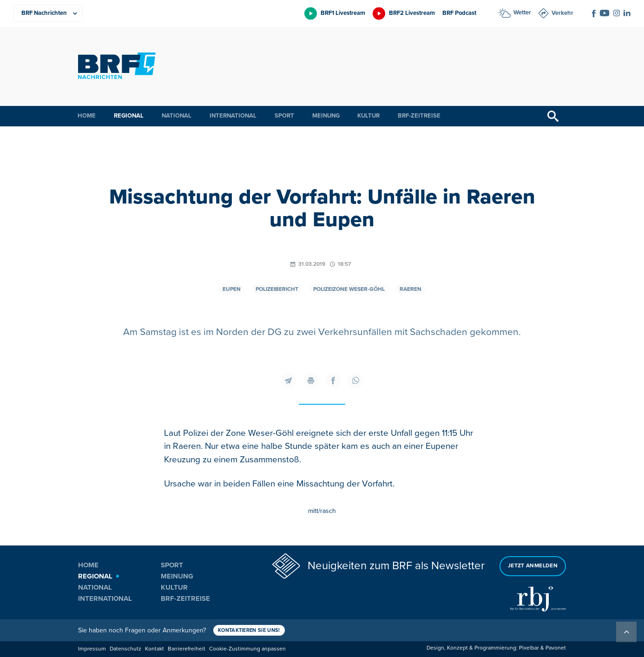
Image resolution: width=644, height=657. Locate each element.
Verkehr (562, 13)
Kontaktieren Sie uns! (249, 630)
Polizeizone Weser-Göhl (349, 289)
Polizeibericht (277, 289)
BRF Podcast (459, 13)
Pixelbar (529, 648)
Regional (129, 116)
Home (87, 116)
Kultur (368, 116)
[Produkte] (48, 13)
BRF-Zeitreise (419, 116)
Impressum (92, 649)
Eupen (232, 289)
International (233, 116)
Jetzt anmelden (533, 566)
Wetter (522, 13)
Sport (284, 116)
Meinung (326, 116)
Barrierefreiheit (187, 649)
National (177, 116)
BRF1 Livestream (343, 13)
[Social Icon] (594, 13)
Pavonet (556, 648)
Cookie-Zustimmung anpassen (247, 649)
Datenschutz (125, 649)
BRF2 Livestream (412, 13)
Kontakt (154, 649)
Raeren (411, 289)
